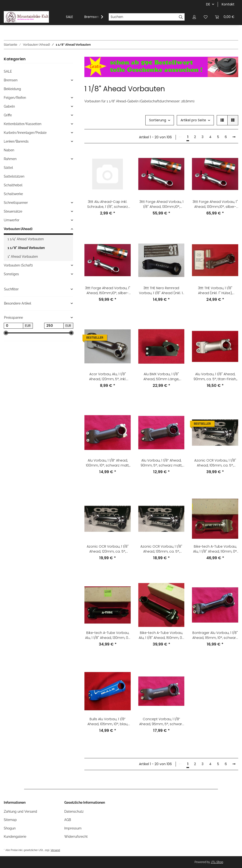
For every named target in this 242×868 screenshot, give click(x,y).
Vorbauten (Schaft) (18, 265)
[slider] (6, 333)
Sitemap (10, 820)
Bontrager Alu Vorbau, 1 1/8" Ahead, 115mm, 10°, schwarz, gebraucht (215, 635)
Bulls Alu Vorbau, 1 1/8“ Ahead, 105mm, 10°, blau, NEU (108, 722)
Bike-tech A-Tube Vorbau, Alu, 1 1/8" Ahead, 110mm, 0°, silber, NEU (215, 549)
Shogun (10, 828)
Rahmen (10, 159)
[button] (194, 17)
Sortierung (158, 120)
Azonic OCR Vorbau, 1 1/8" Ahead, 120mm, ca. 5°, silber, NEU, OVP (108, 549)
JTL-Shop (217, 862)
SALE (8, 71)
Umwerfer (12, 220)
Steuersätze (13, 211)
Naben (9, 150)
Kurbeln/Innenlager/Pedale (25, 133)
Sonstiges (11, 274)
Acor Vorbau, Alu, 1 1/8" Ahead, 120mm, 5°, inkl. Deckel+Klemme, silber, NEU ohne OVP (108, 377)
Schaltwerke (13, 194)
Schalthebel (13, 185)
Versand (55, 850)
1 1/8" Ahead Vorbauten (26, 248)
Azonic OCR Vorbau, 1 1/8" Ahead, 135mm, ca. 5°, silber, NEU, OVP (161, 549)
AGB (68, 820)
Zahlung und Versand (20, 811)
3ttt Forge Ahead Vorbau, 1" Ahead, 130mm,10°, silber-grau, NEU (215, 204)
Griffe (8, 115)
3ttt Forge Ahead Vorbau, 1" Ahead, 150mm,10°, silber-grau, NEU (108, 291)
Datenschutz (74, 811)
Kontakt (228, 4)
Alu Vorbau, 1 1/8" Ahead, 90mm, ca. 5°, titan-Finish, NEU (215, 377)
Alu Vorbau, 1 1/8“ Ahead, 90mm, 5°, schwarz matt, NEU (161, 463)
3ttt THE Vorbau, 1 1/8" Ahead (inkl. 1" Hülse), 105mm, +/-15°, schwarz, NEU (215, 291)
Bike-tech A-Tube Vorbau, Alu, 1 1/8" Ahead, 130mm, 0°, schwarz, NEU (108, 635)
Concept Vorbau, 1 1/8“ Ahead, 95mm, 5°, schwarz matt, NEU (161, 722)
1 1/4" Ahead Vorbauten (26, 239)
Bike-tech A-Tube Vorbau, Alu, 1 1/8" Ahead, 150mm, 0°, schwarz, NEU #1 (161, 635)
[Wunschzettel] (206, 17)
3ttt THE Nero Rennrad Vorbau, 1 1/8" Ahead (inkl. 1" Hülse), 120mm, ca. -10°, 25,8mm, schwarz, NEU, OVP (161, 291)
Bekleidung (12, 89)
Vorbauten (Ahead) (18, 229)
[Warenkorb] (225, 17)
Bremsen (11, 80)
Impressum (73, 828)
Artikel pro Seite (193, 120)
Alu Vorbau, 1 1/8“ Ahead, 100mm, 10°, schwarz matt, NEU (108, 463)
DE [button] (208, 4)
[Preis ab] (13, 326)
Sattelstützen (14, 176)
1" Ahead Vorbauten (23, 257)
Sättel (8, 168)
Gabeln (9, 106)
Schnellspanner (16, 203)
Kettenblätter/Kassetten (23, 124)
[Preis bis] (54, 326)
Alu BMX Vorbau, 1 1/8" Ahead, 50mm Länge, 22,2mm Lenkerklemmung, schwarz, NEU (161, 377)
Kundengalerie (15, 837)
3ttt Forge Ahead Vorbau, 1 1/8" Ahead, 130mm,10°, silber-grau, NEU (161, 204)
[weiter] (234, 137)
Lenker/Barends (16, 141)
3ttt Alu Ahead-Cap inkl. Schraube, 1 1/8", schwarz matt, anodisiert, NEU (108, 204)
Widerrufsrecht (76, 837)
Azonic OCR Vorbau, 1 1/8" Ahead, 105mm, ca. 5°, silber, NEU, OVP (215, 463)
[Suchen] (143, 17)
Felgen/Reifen (15, 98)
